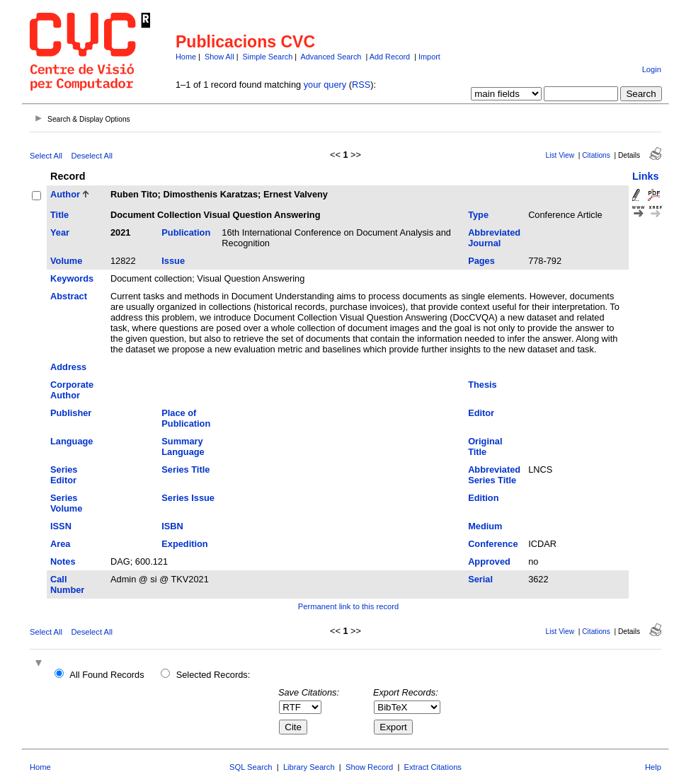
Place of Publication (186, 418)
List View (560, 155)
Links (646, 176)
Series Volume (66, 503)
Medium (485, 526)
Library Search (309, 767)
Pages (481, 261)
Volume (66, 261)
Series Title (185, 469)
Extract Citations (433, 767)
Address (68, 367)
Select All (46, 156)
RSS (361, 85)
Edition (483, 498)
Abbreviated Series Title (494, 475)
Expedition (184, 544)
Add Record (390, 57)
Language (72, 441)
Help (653, 767)
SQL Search (251, 767)
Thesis (482, 385)
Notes (63, 561)
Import (429, 57)
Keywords (72, 278)
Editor (481, 413)
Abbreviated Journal (494, 238)
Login (652, 69)
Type (478, 215)
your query (325, 85)
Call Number (67, 584)
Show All (219, 57)
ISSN (61, 526)
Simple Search (268, 57)
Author (65, 194)
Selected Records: (213, 675)
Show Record (369, 767)
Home (186, 57)
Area (60, 544)
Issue (173, 261)
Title (59, 215)
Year (60, 232)
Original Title (485, 446)
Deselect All (91, 156)
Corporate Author (72, 390)
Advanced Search (331, 57)
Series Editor (64, 475)
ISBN (172, 526)
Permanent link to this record (348, 606)
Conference (493, 544)
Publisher (71, 413)
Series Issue (188, 498)
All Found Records (107, 675)
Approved (489, 561)
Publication (186, 232)
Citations (596, 155)
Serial (480, 579)
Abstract (69, 296)
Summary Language (183, 446)
